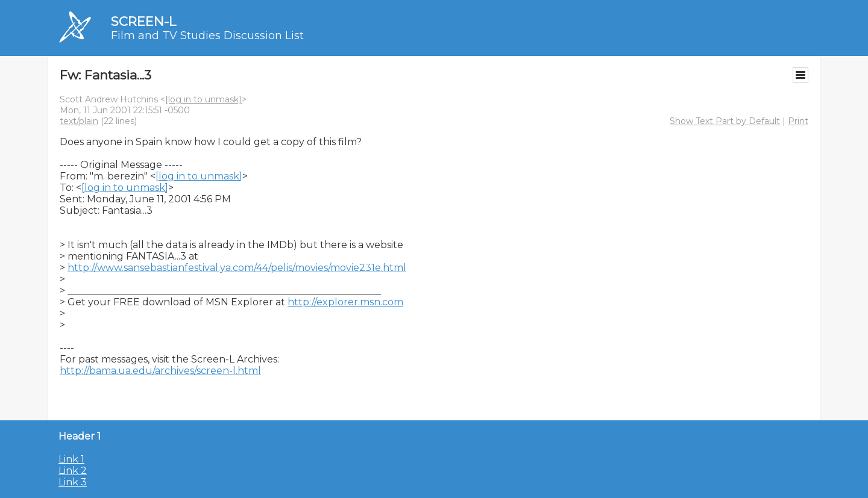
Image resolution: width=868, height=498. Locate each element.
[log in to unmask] (203, 99)
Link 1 (71, 459)
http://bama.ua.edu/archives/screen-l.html (160, 371)
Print (798, 121)
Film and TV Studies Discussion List (207, 36)
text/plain (79, 121)
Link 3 (73, 482)
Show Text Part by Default (725, 121)
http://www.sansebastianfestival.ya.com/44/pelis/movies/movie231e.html (237, 268)
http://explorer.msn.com (345, 302)
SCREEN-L (143, 21)
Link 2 (73, 471)
